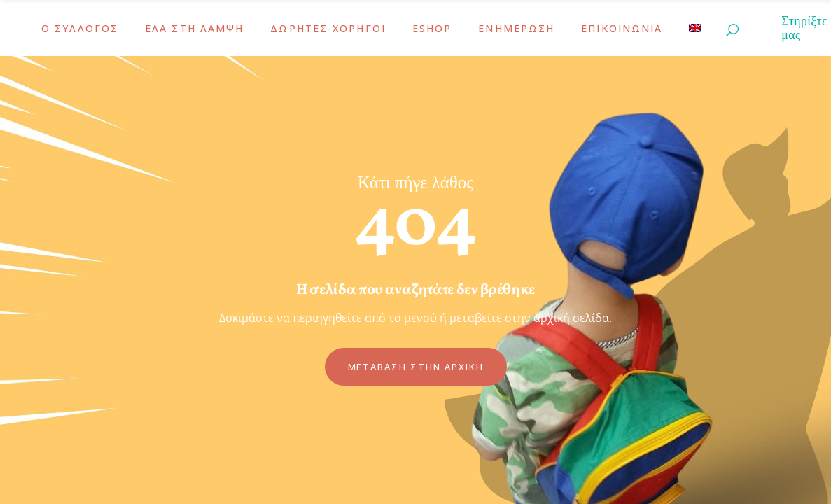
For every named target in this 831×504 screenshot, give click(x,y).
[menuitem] (695, 28)
